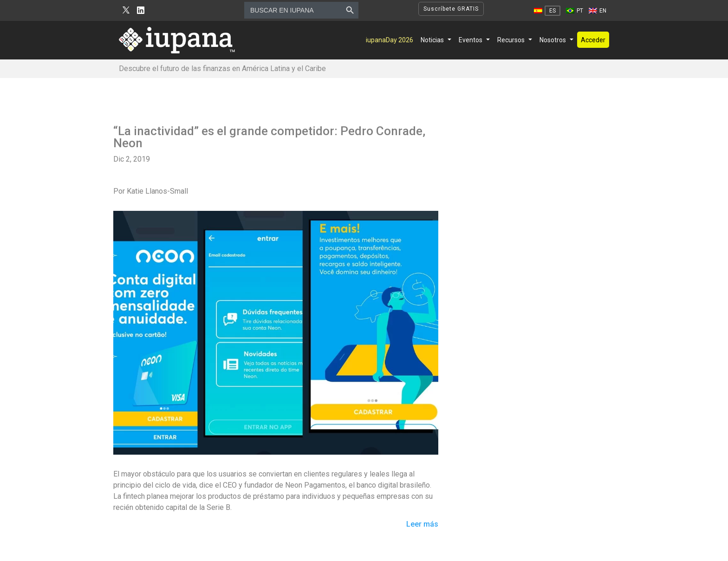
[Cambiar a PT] (575, 11)
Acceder (593, 40)
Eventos (471, 40)
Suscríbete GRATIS (451, 9)
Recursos (511, 40)
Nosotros (553, 40)
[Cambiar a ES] (547, 11)
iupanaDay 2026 (390, 40)
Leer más (422, 525)
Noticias (432, 40)
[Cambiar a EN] (598, 11)
